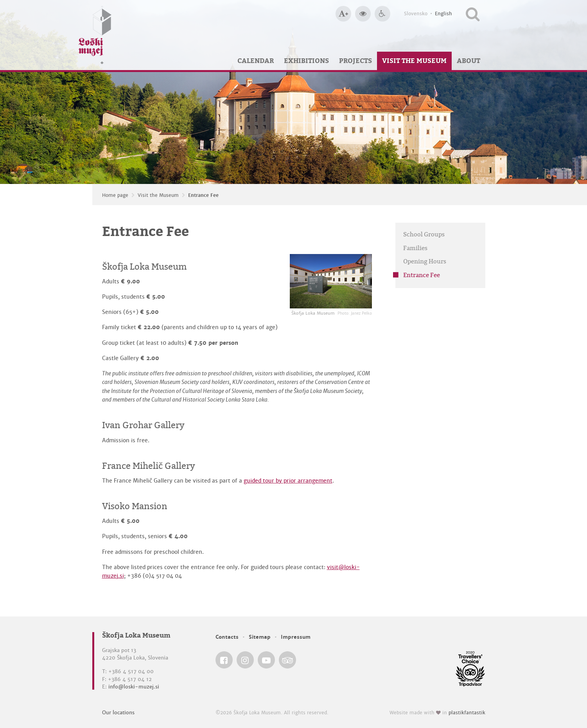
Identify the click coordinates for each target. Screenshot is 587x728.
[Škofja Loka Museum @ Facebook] (224, 660)
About (469, 61)
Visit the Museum (414, 61)
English (443, 14)
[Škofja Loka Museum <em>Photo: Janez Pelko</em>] (331, 281)
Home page (115, 195)
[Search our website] (473, 14)
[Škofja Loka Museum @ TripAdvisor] (287, 660)
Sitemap (260, 637)
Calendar (256, 61)
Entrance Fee (203, 195)
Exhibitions (306, 61)
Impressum (296, 637)
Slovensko (416, 14)
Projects (355, 61)
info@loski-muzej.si (134, 687)
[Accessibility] (382, 14)
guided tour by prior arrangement (288, 481)
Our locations (118, 713)
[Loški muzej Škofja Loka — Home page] (95, 35)
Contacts (227, 637)
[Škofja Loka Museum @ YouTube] (266, 660)
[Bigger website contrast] (363, 14)
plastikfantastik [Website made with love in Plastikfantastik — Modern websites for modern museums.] (467, 713)
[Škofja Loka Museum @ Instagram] (245, 660)
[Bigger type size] (343, 14)
